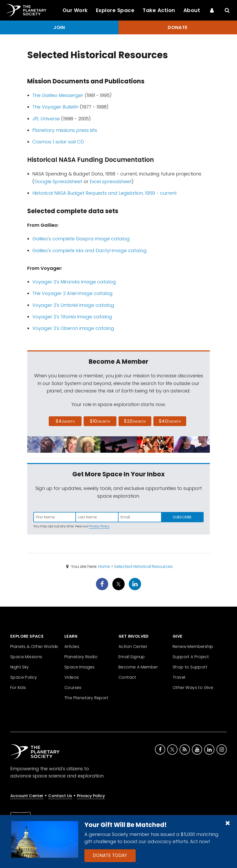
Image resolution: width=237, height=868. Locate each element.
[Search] (227, 10)
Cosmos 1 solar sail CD (58, 142)
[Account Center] (212, 10)
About (192, 10)
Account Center (27, 796)
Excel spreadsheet (111, 181)
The (58, 95)
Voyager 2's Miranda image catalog (74, 282)
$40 (170, 421)
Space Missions (26, 657)
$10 (100, 421)
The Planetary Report (86, 698)
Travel (179, 677)
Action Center (133, 647)
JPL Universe (46, 119)
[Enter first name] (55, 517)
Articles (72, 647)
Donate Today (110, 855)
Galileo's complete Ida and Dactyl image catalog (90, 250)
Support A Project (191, 657)
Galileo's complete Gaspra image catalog (81, 239)
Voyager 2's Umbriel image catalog (73, 305)
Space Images (80, 667)
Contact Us (60, 796)
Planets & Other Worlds (34, 647)
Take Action (159, 10)
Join (59, 27)
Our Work (75, 10)
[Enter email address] (140, 517)
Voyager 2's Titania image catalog (72, 317)
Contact (127, 677)
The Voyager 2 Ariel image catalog (72, 293)
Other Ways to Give (193, 688)
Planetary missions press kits (65, 130)
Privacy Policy (99, 526)
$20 (135, 421)
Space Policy (24, 677)
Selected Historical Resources (143, 566)
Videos (72, 677)
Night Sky (20, 667)
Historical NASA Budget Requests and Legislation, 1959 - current (105, 193)
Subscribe (182, 517)
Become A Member (138, 667)
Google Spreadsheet (58, 181)
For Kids (18, 688)
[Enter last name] (97, 517)
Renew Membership (193, 647)
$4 (65, 421)
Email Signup (132, 657)
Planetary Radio (81, 657)
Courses (73, 688)
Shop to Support (190, 667)
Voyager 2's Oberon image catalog (73, 328)
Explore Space (115, 10)
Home (104, 566)
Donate (178, 27)
